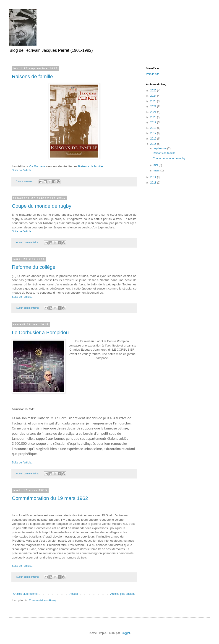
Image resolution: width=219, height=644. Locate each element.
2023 (154, 101)
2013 (154, 183)
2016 (154, 139)
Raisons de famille (32, 76)
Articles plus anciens (123, 594)
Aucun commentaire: (28, 242)
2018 (154, 128)
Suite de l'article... (23, 170)
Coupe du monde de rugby (42, 206)
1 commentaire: (25, 181)
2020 (154, 117)
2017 (154, 133)
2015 (154, 144)
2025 (154, 91)
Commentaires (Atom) (42, 600)
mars (157, 171)
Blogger (125, 633)
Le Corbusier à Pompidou (40, 332)
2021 (154, 112)
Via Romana (37, 166)
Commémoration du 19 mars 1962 (50, 498)
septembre (160, 148)
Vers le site (153, 74)
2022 (154, 106)
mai (156, 165)
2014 (154, 177)
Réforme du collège (34, 267)
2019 (154, 122)
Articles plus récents (25, 594)
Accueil (74, 594)
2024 (154, 96)
